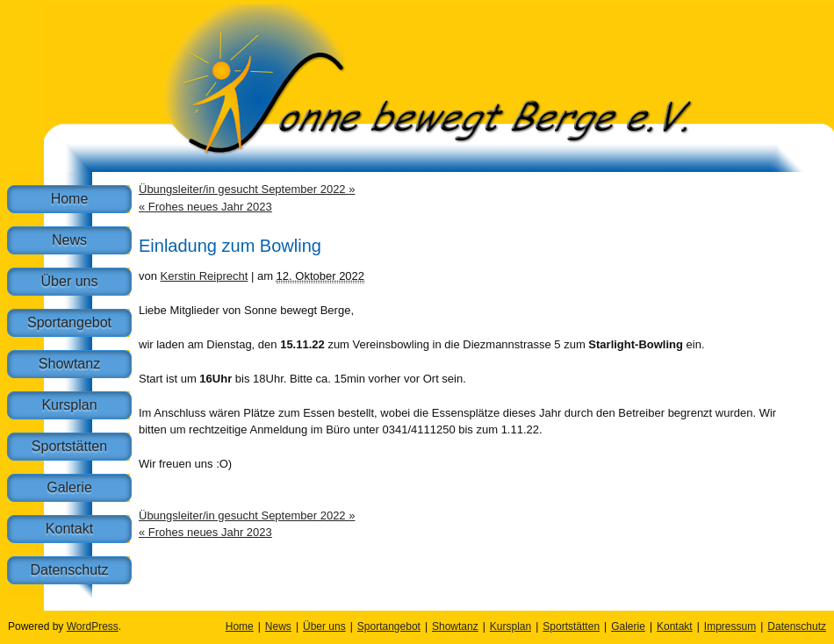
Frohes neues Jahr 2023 (205, 207)
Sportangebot (69, 322)
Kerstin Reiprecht (205, 276)
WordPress (93, 626)
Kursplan (69, 405)
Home (70, 199)
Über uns (70, 281)
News (69, 240)
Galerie (69, 487)
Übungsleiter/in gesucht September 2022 (247, 189)
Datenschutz (70, 570)
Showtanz (69, 364)
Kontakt (69, 529)
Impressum (730, 626)
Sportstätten (69, 446)
